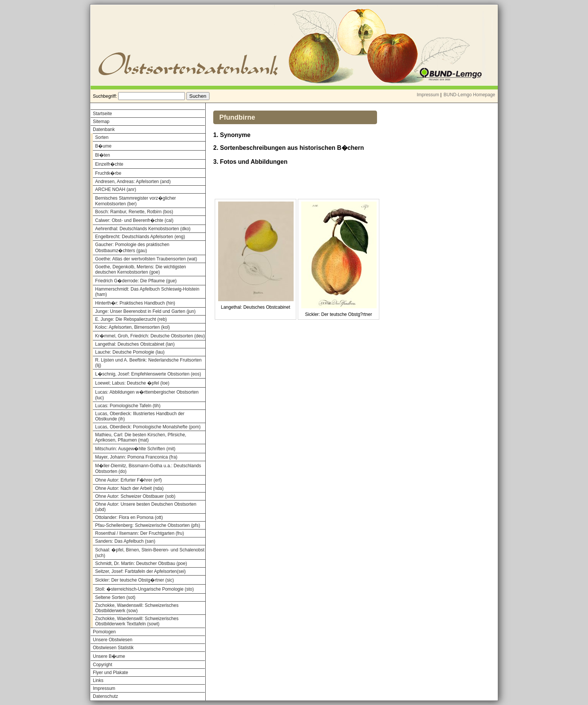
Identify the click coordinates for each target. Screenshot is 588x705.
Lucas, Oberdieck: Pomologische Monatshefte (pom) (148, 427)
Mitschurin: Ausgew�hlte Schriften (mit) (135, 449)
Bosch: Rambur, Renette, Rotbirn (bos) (134, 212)
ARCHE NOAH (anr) (116, 189)
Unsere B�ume (109, 656)
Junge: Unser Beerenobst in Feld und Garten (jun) (145, 311)
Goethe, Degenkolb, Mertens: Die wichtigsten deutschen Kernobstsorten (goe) (141, 269)
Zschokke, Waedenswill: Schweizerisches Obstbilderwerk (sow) (137, 608)
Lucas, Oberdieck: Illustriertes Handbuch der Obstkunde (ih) (140, 416)
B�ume (103, 146)
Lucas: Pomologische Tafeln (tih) (128, 406)
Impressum (428, 95)
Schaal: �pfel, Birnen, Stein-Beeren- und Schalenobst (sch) (150, 553)
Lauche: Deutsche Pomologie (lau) (130, 352)
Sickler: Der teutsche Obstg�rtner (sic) (135, 580)
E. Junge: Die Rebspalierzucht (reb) (131, 319)
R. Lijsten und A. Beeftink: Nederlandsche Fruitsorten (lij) (148, 363)
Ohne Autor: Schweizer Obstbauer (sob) (135, 496)
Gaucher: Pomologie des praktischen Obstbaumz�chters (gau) (132, 248)
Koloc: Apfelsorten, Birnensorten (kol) (132, 327)
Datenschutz (105, 696)
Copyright (102, 665)
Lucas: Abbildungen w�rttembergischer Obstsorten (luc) (147, 395)
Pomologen (104, 632)
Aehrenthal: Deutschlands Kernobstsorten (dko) (143, 229)
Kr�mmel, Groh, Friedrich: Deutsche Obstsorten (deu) (150, 336)
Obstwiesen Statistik (113, 648)
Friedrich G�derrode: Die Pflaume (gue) (136, 281)
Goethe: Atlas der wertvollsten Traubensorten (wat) (146, 259)
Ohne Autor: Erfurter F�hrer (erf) (129, 480)
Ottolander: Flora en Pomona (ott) (129, 517)
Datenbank (104, 129)
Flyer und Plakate (110, 673)
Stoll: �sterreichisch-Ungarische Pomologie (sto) (144, 589)
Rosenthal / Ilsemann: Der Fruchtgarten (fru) (139, 533)
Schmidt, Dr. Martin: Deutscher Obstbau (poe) (141, 563)
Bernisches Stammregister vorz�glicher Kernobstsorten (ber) (135, 201)
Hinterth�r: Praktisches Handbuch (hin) (135, 303)
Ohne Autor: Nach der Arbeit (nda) (129, 488)
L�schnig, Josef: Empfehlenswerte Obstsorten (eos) (148, 374)
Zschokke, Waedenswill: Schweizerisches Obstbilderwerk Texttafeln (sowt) (137, 621)
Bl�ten (102, 155)
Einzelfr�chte (109, 164)
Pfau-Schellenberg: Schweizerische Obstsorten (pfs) (148, 525)
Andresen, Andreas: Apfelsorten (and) (133, 182)
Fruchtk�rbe (108, 173)
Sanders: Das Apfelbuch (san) (125, 541)
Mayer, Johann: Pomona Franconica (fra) (136, 457)
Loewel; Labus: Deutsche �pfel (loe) (132, 383)
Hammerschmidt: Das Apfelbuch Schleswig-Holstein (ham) (147, 292)
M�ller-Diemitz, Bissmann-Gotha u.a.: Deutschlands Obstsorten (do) (148, 469)
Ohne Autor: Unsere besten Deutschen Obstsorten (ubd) (146, 507)
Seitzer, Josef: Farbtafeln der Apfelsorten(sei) (140, 571)
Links (98, 680)
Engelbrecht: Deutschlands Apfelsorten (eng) (140, 237)
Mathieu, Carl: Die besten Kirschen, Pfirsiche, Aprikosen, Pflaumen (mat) (141, 437)
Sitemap (101, 122)
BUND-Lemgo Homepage (469, 95)
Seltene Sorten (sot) (115, 597)
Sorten (102, 137)
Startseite (102, 114)
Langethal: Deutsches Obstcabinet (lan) (135, 344)
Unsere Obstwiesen (113, 640)
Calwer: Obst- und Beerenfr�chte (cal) (134, 220)
